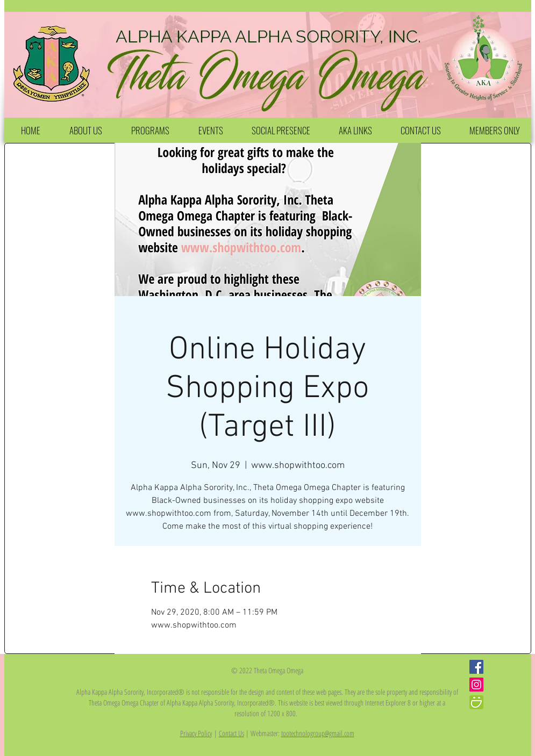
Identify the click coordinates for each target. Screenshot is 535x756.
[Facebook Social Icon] (476, 667)
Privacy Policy (196, 733)
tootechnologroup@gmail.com (318, 733)
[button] (86, 130)
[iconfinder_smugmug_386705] (476, 702)
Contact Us (231, 733)
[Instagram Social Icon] (476, 685)
